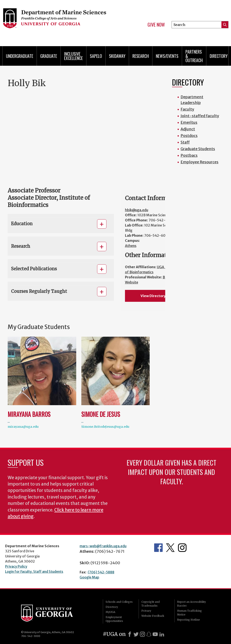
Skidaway (117, 56)
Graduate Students (198, 149)
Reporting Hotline (189, 620)
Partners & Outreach (194, 56)
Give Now (156, 25)
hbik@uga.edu (137, 210)
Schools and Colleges (119, 602)
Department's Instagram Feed (182, 548)
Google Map (89, 577)
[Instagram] (142, 634)
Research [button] (21, 246)
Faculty (187, 109)
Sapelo (96, 56)
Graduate (49, 56)
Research (141, 56)
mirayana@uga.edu (23, 427)
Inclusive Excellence (73, 56)
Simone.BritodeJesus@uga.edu (105, 427)
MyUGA (110, 612)
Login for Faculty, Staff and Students (34, 571)
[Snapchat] (149, 634)
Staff (185, 142)
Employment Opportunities (114, 619)
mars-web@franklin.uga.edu (103, 546)
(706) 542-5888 (101, 572)
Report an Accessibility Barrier (192, 604)
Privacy (146, 611)
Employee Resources (199, 162)
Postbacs (189, 155)
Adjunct (188, 129)
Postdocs (189, 136)
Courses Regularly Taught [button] (39, 291)
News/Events (167, 56)
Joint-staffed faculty (200, 116)
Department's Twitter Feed (170, 548)
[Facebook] (130, 634)
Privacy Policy (16, 566)
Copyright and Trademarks (151, 604)
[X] (136, 634)
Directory (219, 56)
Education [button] (22, 224)
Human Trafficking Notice (189, 613)
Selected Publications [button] (34, 269)
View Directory (153, 296)
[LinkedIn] (162, 634)
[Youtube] (155, 634)
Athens (131, 246)
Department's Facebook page (158, 548)
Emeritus (189, 122)
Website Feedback (153, 616)
